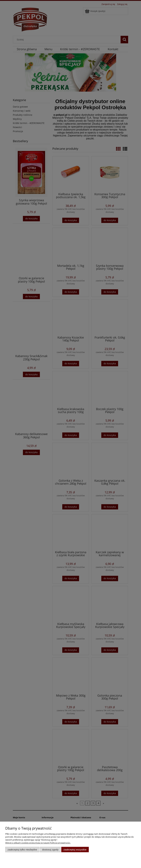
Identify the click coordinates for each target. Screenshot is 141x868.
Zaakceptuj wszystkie (75, 850)
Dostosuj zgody (50, 850)
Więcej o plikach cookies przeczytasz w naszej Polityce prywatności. (38, 843)
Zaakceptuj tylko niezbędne (22, 850)
